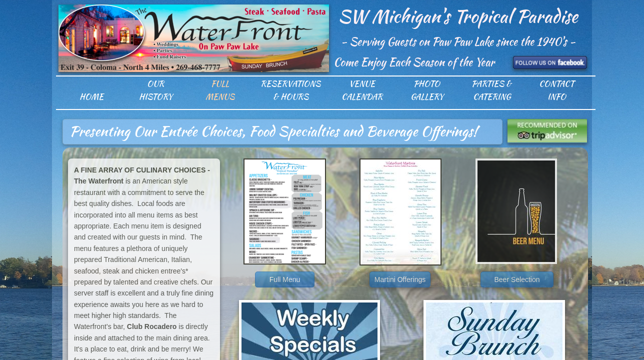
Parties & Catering (491, 90)
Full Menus (220, 90)
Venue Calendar (362, 90)
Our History (156, 90)
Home (91, 97)
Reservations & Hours (290, 90)
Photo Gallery (427, 90)
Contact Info (556, 90)
